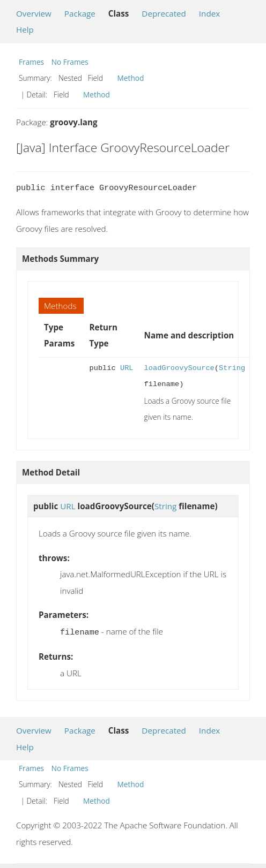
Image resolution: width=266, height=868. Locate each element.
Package (80, 13)
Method (131, 78)
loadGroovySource (179, 368)
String (232, 368)
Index (209, 13)
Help (25, 29)
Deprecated (164, 13)
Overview (34, 13)
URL (127, 368)
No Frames (70, 62)
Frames (31, 62)
